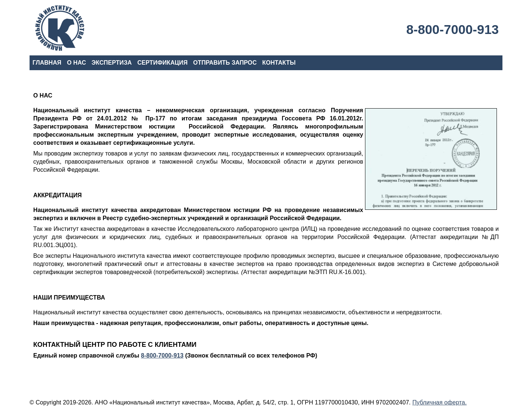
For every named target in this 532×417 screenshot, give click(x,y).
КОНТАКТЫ (279, 63)
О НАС (76, 63)
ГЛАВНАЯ (47, 63)
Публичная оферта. (439, 402)
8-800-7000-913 (453, 29)
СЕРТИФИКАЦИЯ (163, 63)
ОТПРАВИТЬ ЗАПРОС (225, 63)
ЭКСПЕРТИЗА (112, 63)
